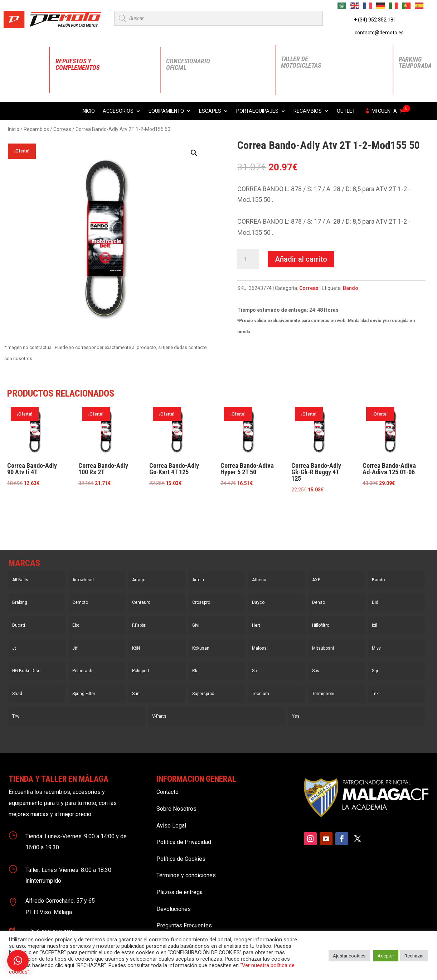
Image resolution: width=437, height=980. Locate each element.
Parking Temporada (415, 62)
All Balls (20, 580)
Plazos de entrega (179, 892)
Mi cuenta (384, 111)
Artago (139, 580)
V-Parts (159, 716)
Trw (16, 716)
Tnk (375, 694)
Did (375, 602)
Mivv (376, 648)
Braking (20, 602)
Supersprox (203, 694)
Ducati (19, 625)
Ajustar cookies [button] (349, 956)
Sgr (375, 671)
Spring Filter (84, 694)
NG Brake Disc (26, 671)
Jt (14, 648)
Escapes (210, 111)
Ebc (76, 625)
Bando (351, 288)
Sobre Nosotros (176, 809)
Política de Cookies (181, 859)
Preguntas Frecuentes (184, 925)
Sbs (316, 671)
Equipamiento (166, 111)
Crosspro (201, 602)
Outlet (346, 111)
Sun (136, 694)
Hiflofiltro (321, 625)
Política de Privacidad (184, 842)
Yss (296, 716)
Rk (195, 671)
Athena (259, 580)
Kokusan (201, 648)
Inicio (88, 111)
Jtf (75, 648)
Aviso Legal (171, 826)
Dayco (258, 602)
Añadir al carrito (301, 259)
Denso (319, 602)
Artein (198, 580)
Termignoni (323, 694)
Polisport (141, 671)
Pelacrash (82, 671)
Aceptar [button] (386, 956)
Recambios (308, 111)
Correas (62, 129)
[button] (194, 153)
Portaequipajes (257, 111)
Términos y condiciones (186, 875)
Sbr (255, 671)
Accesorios (118, 111)
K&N (136, 648)
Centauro (141, 602)
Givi (196, 625)
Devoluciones (174, 909)
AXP (316, 580)
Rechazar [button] (414, 956)
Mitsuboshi (323, 648)
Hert (256, 625)
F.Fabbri (139, 625)
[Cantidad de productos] (248, 259)
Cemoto (80, 602)
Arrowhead (83, 580)
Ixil (375, 625)
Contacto (167, 792)
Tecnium (261, 694)
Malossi (260, 648)
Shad (17, 694)
